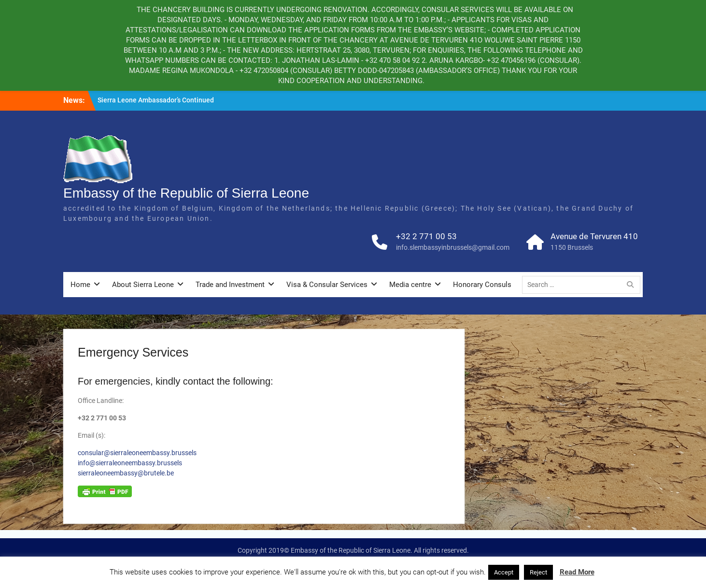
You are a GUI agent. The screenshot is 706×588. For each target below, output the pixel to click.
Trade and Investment (230, 285)
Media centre (410, 285)
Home (80, 285)
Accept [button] (504, 572)
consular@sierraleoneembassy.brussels (137, 453)
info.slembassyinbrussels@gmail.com (453, 247)
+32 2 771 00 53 (426, 236)
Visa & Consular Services (327, 285)
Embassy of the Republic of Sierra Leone (186, 193)
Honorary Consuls (482, 285)
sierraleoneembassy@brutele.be (126, 473)
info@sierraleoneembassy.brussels (131, 463)
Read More (577, 572)
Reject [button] (538, 572)
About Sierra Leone (143, 285)
